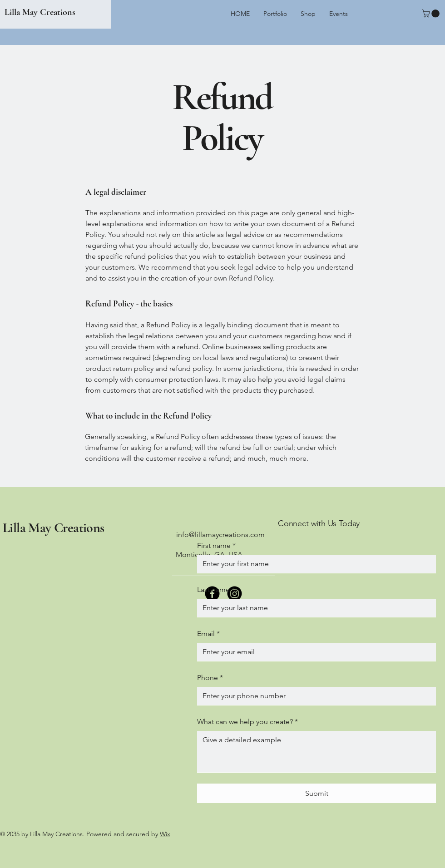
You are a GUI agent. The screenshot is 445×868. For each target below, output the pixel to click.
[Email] (314, 652)
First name (216, 546)
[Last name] (314, 608)
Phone (210, 678)
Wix (165, 834)
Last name (216, 590)
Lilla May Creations (40, 12)
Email (208, 634)
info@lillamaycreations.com (220, 535)
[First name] (314, 564)
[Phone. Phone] (314, 696)
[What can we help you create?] (316, 752)
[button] (432, 14)
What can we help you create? (247, 722)
